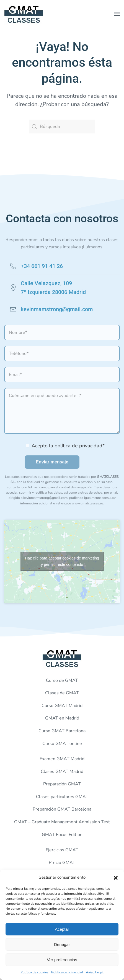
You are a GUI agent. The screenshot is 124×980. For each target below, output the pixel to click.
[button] (116, 877)
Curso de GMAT (62, 680)
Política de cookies (34, 972)
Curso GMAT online (62, 744)
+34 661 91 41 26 (42, 266)
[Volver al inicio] (24, 14)
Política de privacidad (67, 972)
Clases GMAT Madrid (62, 772)
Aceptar (62, 929)
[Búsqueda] (62, 127)
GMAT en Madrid (62, 718)
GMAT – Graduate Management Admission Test (62, 822)
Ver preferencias (62, 960)
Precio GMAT (62, 863)
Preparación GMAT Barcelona (62, 809)
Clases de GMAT (62, 693)
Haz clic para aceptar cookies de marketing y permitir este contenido (62, 561)
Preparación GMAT (62, 784)
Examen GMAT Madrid (62, 759)
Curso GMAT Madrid (62, 706)
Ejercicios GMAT (62, 850)
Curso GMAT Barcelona (62, 731)
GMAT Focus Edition (62, 835)
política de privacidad (78, 446)
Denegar (62, 944)
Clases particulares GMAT (62, 797)
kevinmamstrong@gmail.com (57, 309)
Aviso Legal (95, 972)
